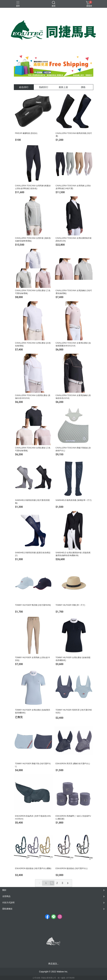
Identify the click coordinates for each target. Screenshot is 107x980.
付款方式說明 (8, 903)
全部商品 (6, 896)
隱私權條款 (7, 909)
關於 (4, 890)
